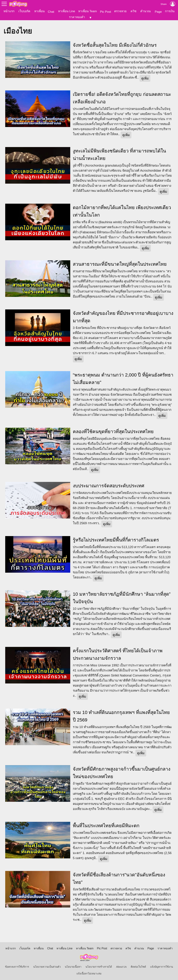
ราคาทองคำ (77, 17)
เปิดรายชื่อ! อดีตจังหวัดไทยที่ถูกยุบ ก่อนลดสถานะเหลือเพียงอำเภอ (122, 97)
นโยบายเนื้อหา (73, 966)
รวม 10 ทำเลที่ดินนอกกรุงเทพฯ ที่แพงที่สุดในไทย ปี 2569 (121, 715)
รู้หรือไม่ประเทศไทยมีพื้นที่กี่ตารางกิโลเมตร (116, 539)
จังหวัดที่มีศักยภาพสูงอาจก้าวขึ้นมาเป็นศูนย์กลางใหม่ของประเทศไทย (122, 772)
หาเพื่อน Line (67, 11)
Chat (51, 12)
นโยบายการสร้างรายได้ (99, 966)
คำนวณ (145, 11)
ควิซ (133, 11)
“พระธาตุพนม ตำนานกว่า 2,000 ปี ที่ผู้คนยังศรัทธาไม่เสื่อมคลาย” (123, 378)
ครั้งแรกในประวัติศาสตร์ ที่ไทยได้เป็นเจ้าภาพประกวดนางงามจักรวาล (118, 653)
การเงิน (170, 11)
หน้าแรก (9, 11)
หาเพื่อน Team (88, 11)
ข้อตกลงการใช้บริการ (17, 966)
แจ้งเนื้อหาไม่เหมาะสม (89, 973)
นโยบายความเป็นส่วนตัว (47, 966)
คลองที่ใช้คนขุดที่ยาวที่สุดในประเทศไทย (113, 431)
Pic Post (106, 12)
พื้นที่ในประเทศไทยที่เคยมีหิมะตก (106, 825)
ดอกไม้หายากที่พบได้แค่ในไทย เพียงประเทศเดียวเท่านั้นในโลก (122, 210)
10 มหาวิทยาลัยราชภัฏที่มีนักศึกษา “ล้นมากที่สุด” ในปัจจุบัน (122, 597)
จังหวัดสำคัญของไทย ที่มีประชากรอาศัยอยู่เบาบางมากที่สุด (123, 316)
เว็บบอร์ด (24, 11)
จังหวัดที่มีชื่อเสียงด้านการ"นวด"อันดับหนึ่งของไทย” (119, 877)
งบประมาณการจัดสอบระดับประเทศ (109, 485)
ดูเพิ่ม (145, 77)
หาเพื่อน (39, 11)
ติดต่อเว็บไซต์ (138, 966)
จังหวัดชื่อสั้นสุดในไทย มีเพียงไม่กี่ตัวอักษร (115, 44)
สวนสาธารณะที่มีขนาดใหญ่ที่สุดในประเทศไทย (120, 263)
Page (158, 12)
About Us (121, 966)
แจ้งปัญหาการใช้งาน (162, 966)
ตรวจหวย (120, 11)
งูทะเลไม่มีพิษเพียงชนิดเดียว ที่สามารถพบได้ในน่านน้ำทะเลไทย (119, 154)
